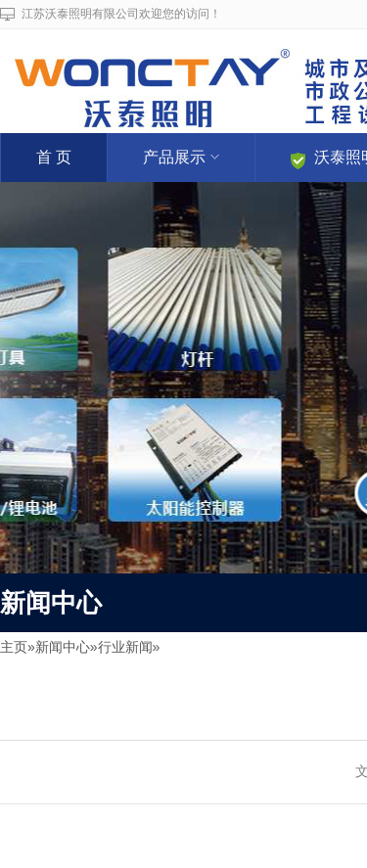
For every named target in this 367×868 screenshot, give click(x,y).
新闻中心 (63, 647)
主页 (14, 647)
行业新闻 (125, 647)
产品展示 (181, 157)
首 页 (54, 157)
